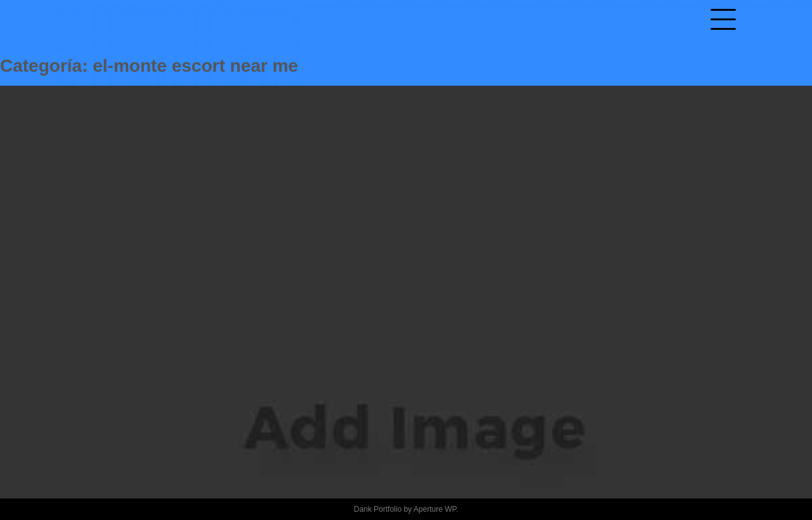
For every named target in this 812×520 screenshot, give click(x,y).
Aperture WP (435, 509)
